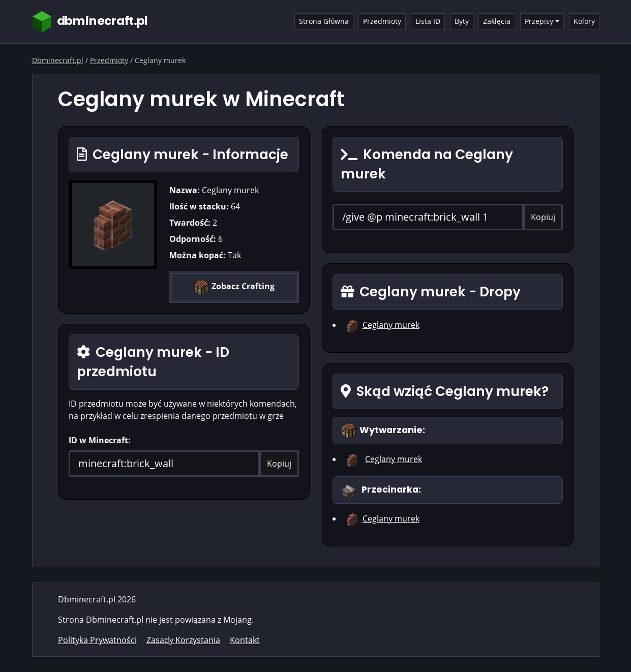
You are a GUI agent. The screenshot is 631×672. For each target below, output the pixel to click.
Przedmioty (382, 21)
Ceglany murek (391, 325)
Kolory (584, 21)
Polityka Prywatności (97, 640)
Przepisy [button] (539, 21)
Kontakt (245, 640)
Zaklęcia (497, 21)
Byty (462, 21)
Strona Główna (324, 21)
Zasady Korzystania (183, 640)
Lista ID (428, 21)
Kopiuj (279, 464)
